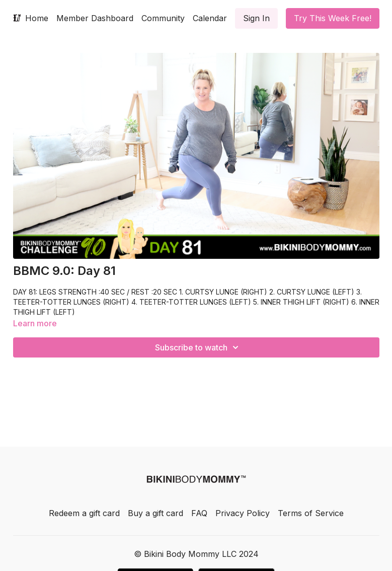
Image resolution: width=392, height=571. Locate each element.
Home (37, 18)
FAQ (199, 513)
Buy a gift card (155, 513)
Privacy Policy (243, 513)
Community (163, 18)
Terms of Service (311, 513)
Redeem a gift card (84, 513)
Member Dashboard (95, 18)
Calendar (210, 18)
